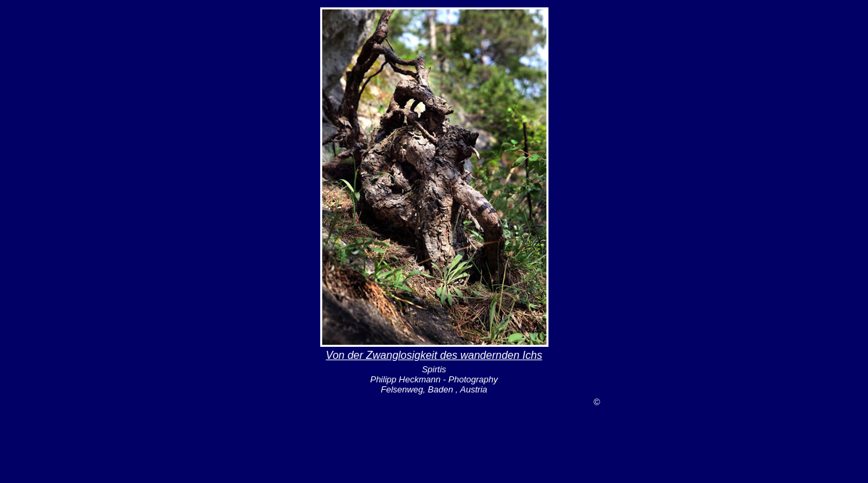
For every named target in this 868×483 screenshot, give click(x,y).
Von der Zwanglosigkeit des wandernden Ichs (434, 355)
